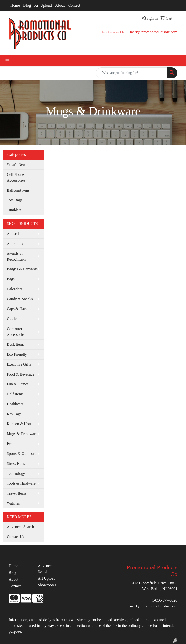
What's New (16, 165)
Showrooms (47, 585)
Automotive (16, 243)
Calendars (15, 289)
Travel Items (17, 493)
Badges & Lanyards (22, 269)
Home (15, 5)
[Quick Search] (132, 73)
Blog (27, 5)
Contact (74, 5)
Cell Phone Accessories (16, 177)
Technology (16, 473)
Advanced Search (20, 527)
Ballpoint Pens (18, 190)
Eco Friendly (17, 354)
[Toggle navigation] (8, 61)
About (60, 5)
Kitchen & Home (20, 424)
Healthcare (15, 404)
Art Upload (43, 5)
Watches (13, 503)
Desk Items (15, 344)
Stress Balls (16, 464)
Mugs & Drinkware (22, 434)
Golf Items (15, 394)
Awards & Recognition (16, 256)
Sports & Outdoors (21, 454)
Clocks (12, 319)
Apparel (13, 234)
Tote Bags (15, 200)
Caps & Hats (17, 309)
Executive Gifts (19, 364)
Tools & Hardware (21, 483)
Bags (11, 279)
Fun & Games (18, 384)
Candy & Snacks (20, 299)
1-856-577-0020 (114, 32)
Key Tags (14, 414)
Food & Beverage (21, 374)
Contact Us (15, 537)
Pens (10, 444)
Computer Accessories (16, 332)
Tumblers (14, 210)
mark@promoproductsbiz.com (154, 32)
